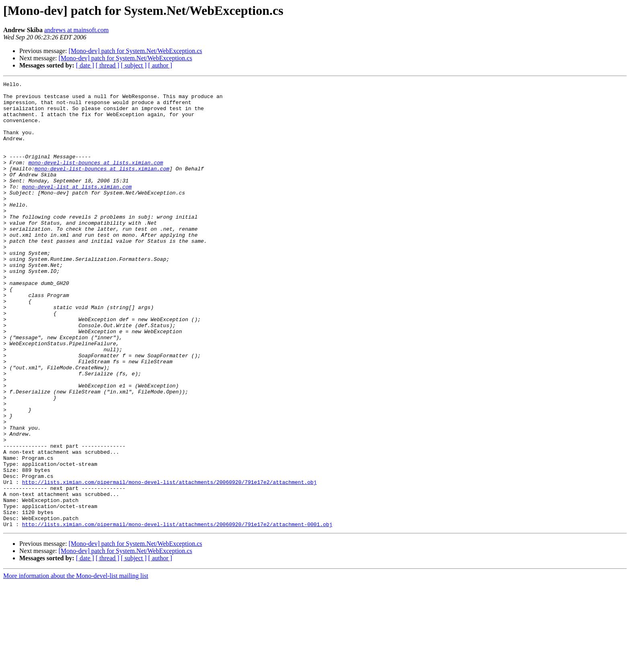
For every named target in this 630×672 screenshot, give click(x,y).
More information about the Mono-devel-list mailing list (76, 665)
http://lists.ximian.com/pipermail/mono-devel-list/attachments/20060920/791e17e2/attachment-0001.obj (177, 613)
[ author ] (160, 65)
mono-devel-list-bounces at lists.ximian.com (95, 179)
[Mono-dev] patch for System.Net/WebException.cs (135, 51)
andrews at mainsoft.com (76, 30)
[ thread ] (107, 65)
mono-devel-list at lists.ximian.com (77, 208)
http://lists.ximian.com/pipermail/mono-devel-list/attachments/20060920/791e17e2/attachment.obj (169, 563)
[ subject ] (134, 65)
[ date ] (85, 65)
